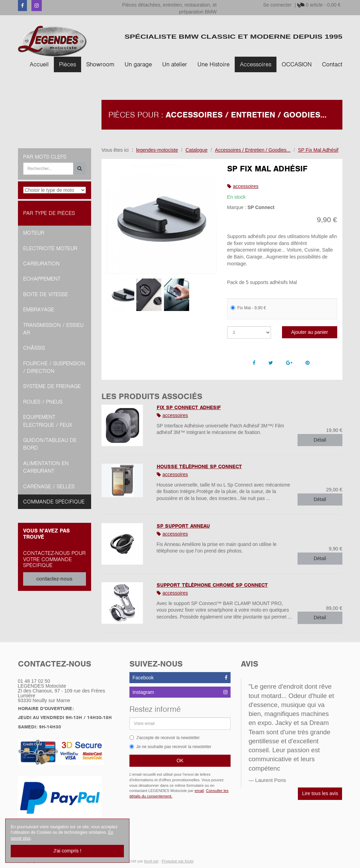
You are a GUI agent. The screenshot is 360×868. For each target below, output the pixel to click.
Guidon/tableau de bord (50, 444)
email (199, 791)
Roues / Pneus (43, 402)
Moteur (34, 233)
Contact (332, 64)
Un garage (138, 64)
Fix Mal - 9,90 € (248, 308)
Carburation (41, 264)
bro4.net (151, 861)
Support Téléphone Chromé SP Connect (212, 585)
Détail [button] (320, 440)
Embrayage (39, 310)
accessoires (246, 186)
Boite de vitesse (46, 294)
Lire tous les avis (320, 793)
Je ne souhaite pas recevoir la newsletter (170, 747)
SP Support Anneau (183, 526)
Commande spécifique (54, 502)
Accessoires (256, 64)
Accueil (39, 64)
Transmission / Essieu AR (53, 329)
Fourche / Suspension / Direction (54, 367)
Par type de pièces (49, 213)
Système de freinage (52, 386)
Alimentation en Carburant (46, 467)
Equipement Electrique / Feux (48, 421)
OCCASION (297, 64)
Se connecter (277, 5)
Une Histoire (213, 64)
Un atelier (175, 64)
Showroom (100, 64)
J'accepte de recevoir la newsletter (165, 738)
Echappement (42, 279)
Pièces (67, 64)
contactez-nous (54, 579)
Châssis (34, 348)
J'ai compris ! (67, 851)
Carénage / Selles (49, 487)
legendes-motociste (157, 150)
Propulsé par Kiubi (178, 861)
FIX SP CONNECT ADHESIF (189, 407)
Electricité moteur (50, 248)
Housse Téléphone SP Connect (199, 466)
